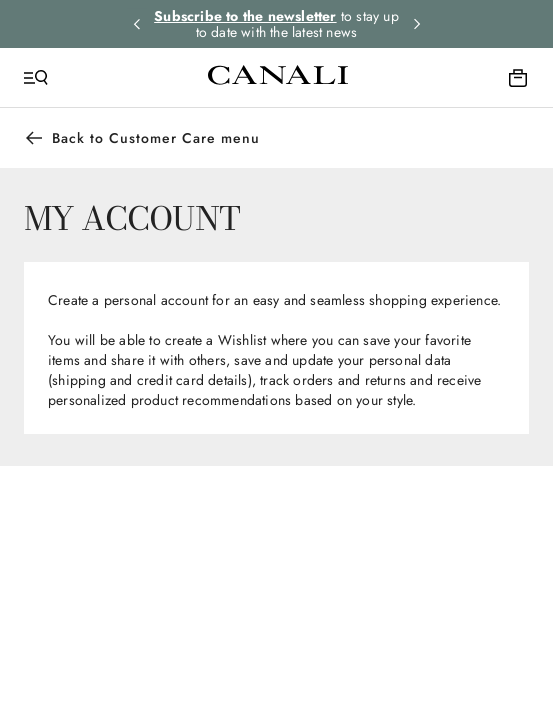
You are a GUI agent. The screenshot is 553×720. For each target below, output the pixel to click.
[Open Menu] (36, 78)
